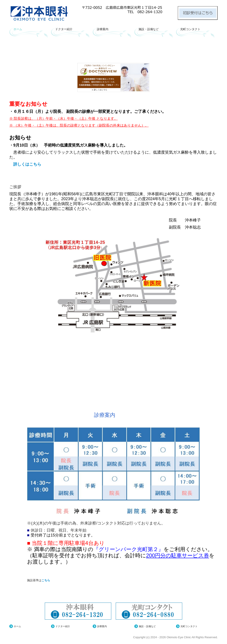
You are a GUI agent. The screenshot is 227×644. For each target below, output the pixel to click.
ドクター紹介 (64, 29)
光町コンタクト (190, 29)
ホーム (18, 29)
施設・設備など (149, 29)
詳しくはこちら (25, 164)
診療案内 (103, 29)
